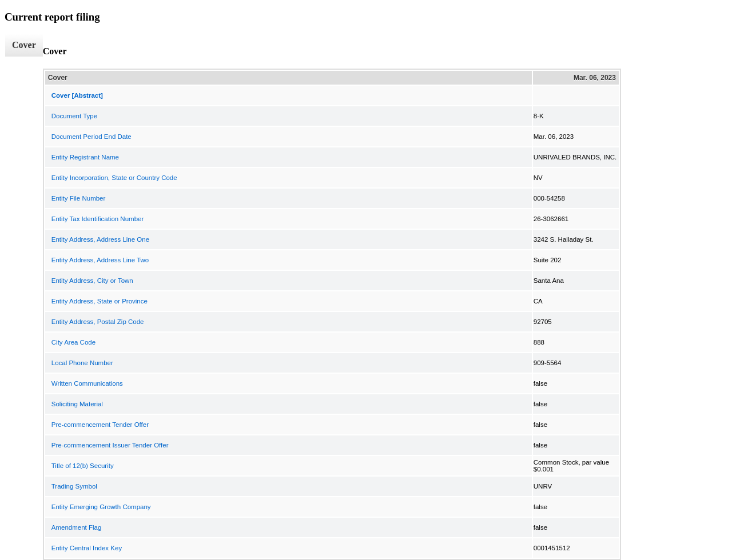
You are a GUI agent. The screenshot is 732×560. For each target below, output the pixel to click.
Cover (24, 45)
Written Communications (87, 383)
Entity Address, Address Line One (100, 239)
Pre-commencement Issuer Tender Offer (110, 445)
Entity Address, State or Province (100, 301)
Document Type (74, 116)
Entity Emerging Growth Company (101, 507)
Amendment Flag (77, 527)
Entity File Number (79, 198)
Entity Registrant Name (85, 157)
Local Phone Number (82, 363)
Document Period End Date (91, 137)
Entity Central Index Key (87, 548)
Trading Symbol (74, 486)
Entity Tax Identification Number (98, 219)
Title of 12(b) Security (83, 466)
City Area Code (73, 342)
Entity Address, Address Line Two (100, 260)
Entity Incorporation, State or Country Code (114, 178)
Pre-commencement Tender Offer (100, 425)
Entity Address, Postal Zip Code (98, 322)
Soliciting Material (77, 404)
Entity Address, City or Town (92, 281)
